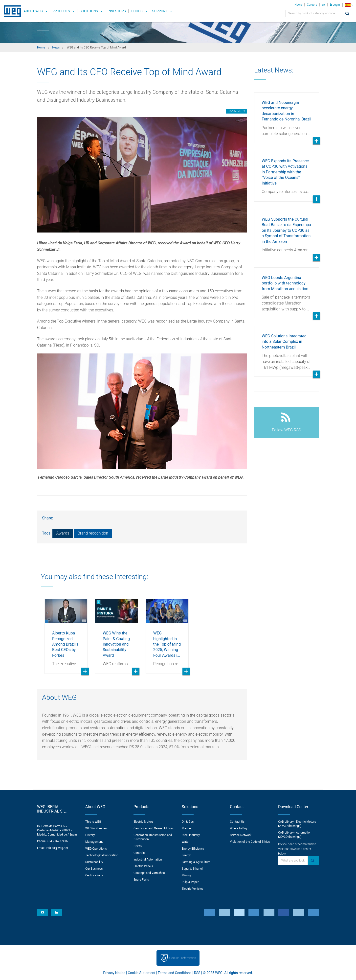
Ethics (137, 11)
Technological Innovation (102, 855)
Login (335, 5)
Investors (117, 11)
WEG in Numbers (96, 828)
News (298, 5)
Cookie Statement (142, 973)
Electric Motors (144, 822)
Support (160, 11)
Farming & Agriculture (196, 862)
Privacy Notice (114, 973)
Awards (63, 533)
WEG (11, 11)
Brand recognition (93, 533)
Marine (186, 828)
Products (61, 11)
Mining (186, 875)
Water (186, 842)
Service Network (241, 835)
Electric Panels (143, 866)
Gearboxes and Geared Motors (154, 828)
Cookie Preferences (183, 958)
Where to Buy (239, 828)
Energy (186, 855)
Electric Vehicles (193, 889)
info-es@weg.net (57, 848)
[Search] (347, 14)
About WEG (33, 11)
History (90, 835)
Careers (312, 5)
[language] (349, 5)
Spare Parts (141, 880)
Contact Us (237, 822)
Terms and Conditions (175, 973)
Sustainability (94, 862)
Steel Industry (191, 835)
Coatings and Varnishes (149, 873)
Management (94, 842)
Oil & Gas (188, 822)
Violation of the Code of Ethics (250, 842)
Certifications (94, 875)
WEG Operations (96, 849)
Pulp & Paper (190, 882)
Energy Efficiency (193, 849)
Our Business (94, 869)
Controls (139, 853)
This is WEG (93, 822)
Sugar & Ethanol (192, 869)
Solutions (89, 11)
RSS (197, 973)
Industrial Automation (148, 860)
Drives (138, 846)
